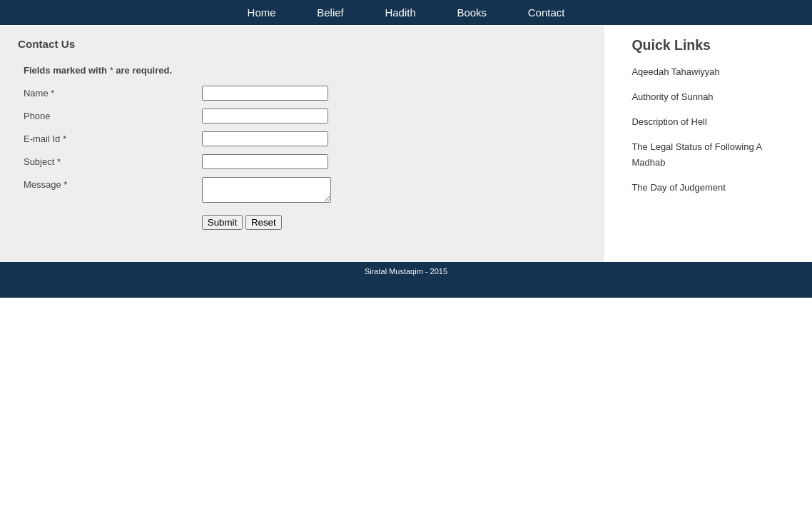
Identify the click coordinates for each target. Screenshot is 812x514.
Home (262, 12)
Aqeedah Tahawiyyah (675, 72)
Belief (330, 12)
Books (472, 12)
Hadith (400, 12)
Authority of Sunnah (672, 97)
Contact (547, 12)
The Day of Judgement (679, 187)
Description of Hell (669, 122)
